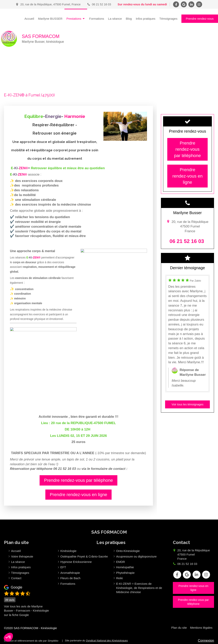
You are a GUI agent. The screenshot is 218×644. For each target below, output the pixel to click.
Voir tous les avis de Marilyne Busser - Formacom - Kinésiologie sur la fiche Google (26, 611)
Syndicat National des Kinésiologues (107, 641)
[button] (8, 637)
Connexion (206, 641)
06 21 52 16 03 (187, 564)
